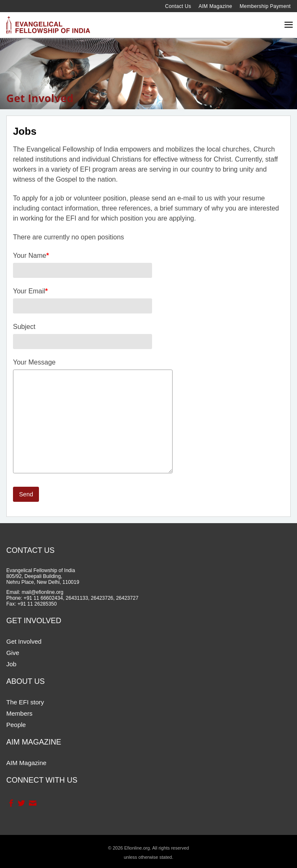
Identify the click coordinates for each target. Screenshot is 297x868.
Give (13, 653)
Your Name (31, 256)
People (16, 725)
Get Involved (24, 641)
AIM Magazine (215, 6)
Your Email (30, 291)
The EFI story (25, 702)
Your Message (34, 362)
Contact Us (178, 6)
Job (11, 664)
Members (19, 713)
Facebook (11, 803)
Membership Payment (265, 6)
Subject (24, 327)
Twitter (21, 803)
